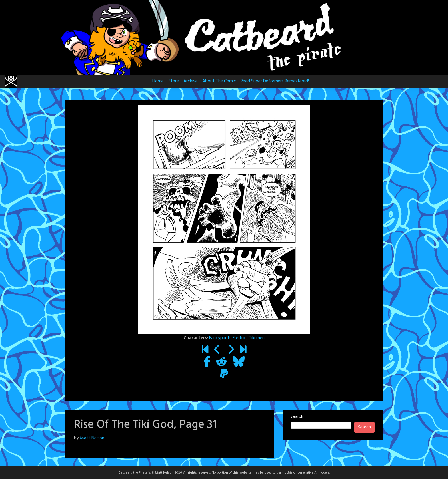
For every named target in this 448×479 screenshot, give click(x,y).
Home (158, 81)
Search (297, 417)
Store (174, 81)
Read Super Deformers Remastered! (275, 81)
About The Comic (219, 81)
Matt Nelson (92, 438)
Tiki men (257, 338)
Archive (191, 81)
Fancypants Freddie (228, 338)
